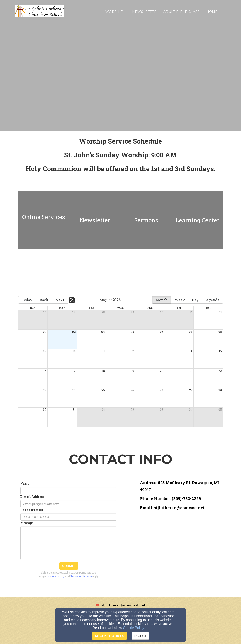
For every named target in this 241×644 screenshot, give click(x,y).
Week (180, 300)
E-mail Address (32, 497)
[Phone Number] (68, 517)
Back (44, 300)
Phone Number (32, 510)
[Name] (68, 491)
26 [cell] (45, 312)
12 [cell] (133, 351)
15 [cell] (220, 351)
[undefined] (44, 220)
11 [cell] (104, 351)
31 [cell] (191, 312)
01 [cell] (220, 312)
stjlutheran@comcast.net (123, 605)
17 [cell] (74, 371)
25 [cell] (103, 390)
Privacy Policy (55, 576)
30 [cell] (162, 312)
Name (25, 484)
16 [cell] (45, 371)
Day (195, 300)
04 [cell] (103, 332)
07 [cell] (191, 332)
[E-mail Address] (68, 504)
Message (27, 523)
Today (27, 300)
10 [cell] (74, 351)
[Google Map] (182, 545)
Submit (69, 566)
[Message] (68, 543)
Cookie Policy (134, 628)
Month (162, 300)
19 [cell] (133, 371)
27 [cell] (74, 312)
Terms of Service (81, 576)
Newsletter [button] (144, 12)
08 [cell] (220, 332)
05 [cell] (132, 332)
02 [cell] (45, 332)
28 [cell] (103, 312)
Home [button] (213, 12)
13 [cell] (162, 351)
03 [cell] (74, 332)
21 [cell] (191, 371)
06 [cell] (162, 332)
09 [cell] (45, 351)
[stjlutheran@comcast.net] (179, 508)
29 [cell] (132, 312)
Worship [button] (115, 12)
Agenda (213, 300)
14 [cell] (191, 351)
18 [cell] (103, 371)
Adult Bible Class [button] (182, 12)
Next (60, 300)
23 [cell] (45, 390)
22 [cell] (220, 371)
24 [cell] (74, 390)
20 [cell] (162, 371)
